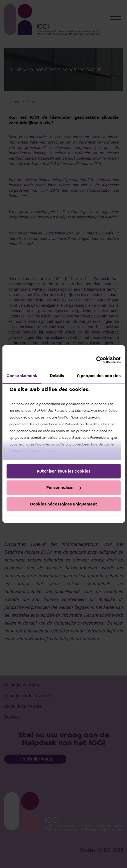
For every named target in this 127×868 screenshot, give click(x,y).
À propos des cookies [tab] (99, 375)
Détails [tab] (57, 375)
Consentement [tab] (22, 375)
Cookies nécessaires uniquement (64, 504)
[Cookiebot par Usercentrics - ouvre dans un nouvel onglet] (96, 360)
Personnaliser (64, 487)
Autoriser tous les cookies (63, 471)
